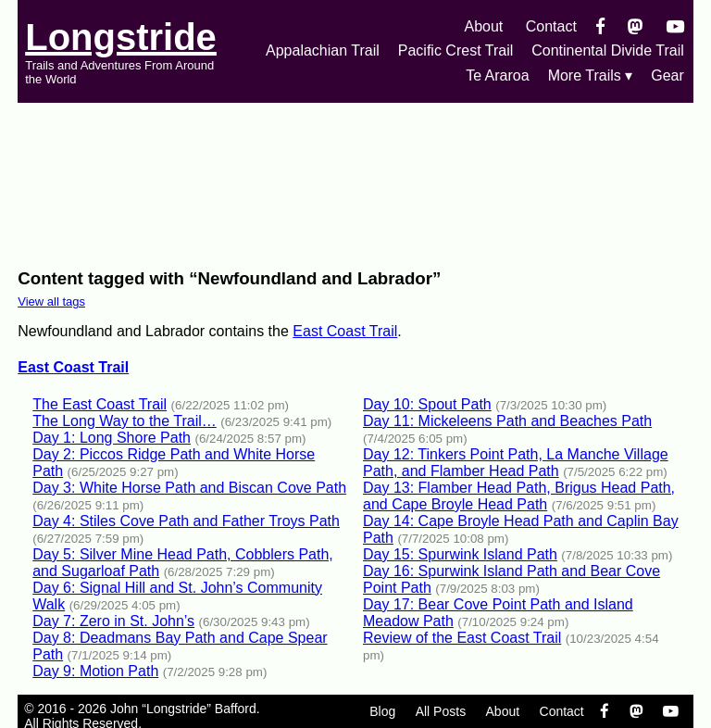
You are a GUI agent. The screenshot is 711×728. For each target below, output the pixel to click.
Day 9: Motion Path (95, 671)
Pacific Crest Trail (455, 50)
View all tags (51, 301)
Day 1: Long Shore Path (112, 438)
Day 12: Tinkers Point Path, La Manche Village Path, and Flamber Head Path (516, 463)
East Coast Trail (345, 331)
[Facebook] (600, 26)
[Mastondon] (636, 26)
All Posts (441, 711)
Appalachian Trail (323, 50)
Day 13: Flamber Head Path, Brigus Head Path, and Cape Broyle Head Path (519, 496)
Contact (551, 26)
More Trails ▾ (591, 75)
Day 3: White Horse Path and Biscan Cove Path (189, 488)
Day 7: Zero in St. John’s (113, 621)
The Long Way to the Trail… (125, 421)
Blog (382, 711)
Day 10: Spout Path (427, 404)
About (483, 26)
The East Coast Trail (100, 404)
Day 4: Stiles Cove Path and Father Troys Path (186, 521)
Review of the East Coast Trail (462, 638)
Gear (667, 75)
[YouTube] (675, 26)
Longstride (121, 37)
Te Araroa (497, 75)
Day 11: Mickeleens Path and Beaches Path (507, 421)
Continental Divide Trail (608, 50)
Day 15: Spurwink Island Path (460, 554)
